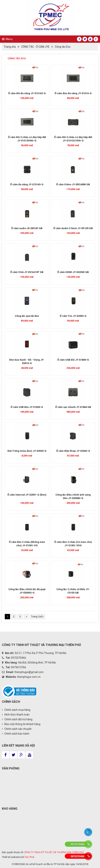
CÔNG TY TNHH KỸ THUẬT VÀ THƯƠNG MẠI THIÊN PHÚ (54, 852)
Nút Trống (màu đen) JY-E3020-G (27, 451)
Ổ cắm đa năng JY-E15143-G (27, 184)
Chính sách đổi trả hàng (17, 719)
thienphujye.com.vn (29, 677)
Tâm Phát (29, 857)
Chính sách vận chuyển (17, 729)
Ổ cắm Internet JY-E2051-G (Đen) (27, 495)
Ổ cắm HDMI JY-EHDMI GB (73, 272)
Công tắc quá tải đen (27, 316)
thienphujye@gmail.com (29, 672)
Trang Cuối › (38, 617)
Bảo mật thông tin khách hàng (21, 724)
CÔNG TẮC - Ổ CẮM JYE (35, 47)
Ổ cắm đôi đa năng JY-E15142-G (27, 93)
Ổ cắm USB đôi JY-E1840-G (73, 360)
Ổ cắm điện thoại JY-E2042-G (73, 451)
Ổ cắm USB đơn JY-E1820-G (27, 407)
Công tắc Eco (63, 47)
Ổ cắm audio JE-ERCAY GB (27, 228)
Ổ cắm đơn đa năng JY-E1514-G (73, 93)
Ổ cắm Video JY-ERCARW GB (73, 184)
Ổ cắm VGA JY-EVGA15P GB (27, 272)
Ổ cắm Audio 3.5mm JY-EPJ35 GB (73, 228)
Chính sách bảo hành (16, 734)
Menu (9, 39)
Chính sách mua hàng (16, 710)
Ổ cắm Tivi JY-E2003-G (73, 316)
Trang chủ (10, 47)
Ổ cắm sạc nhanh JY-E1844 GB (73, 407)
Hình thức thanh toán (16, 715)
